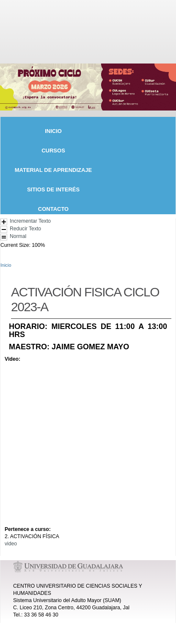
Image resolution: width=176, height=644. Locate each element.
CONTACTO (53, 209)
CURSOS (53, 150)
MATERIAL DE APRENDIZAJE (54, 170)
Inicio (6, 265)
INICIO (53, 131)
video (11, 544)
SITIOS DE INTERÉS (53, 189)
